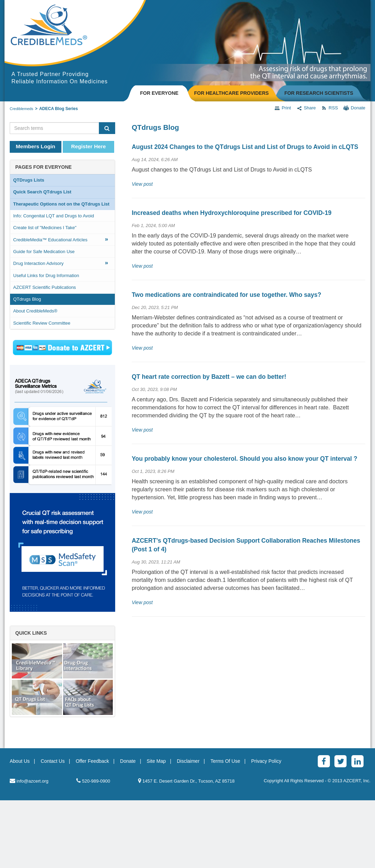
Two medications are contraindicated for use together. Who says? (227, 295)
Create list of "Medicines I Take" (45, 228)
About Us (20, 829)
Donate (354, 108)
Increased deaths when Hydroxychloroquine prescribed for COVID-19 (232, 213)
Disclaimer (188, 829)
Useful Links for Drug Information (46, 276)
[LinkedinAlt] (357, 829)
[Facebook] (324, 829)
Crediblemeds (22, 109)
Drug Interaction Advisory (61, 263)
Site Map (156, 829)
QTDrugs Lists (29, 180)
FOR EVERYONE (159, 93)
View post (142, 184)
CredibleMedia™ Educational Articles (61, 239)
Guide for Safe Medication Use (44, 252)
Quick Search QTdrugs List (42, 192)
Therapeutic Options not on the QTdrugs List (61, 204)
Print (283, 108)
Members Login (36, 146)
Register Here (88, 146)
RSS (330, 108)
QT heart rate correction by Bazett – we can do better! (209, 377)
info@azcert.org (29, 848)
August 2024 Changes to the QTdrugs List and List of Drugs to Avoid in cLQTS (245, 147)
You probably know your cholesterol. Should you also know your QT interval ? (245, 459)
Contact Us (53, 829)
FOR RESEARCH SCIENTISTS (319, 93)
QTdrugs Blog (27, 299)
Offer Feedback (92, 829)
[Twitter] (340, 829)
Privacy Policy (266, 829)
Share (306, 108)
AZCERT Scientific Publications (45, 287)
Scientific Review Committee (42, 323)
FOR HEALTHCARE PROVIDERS (231, 93)
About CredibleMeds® (35, 311)
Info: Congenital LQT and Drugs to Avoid (54, 216)
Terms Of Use (225, 829)
